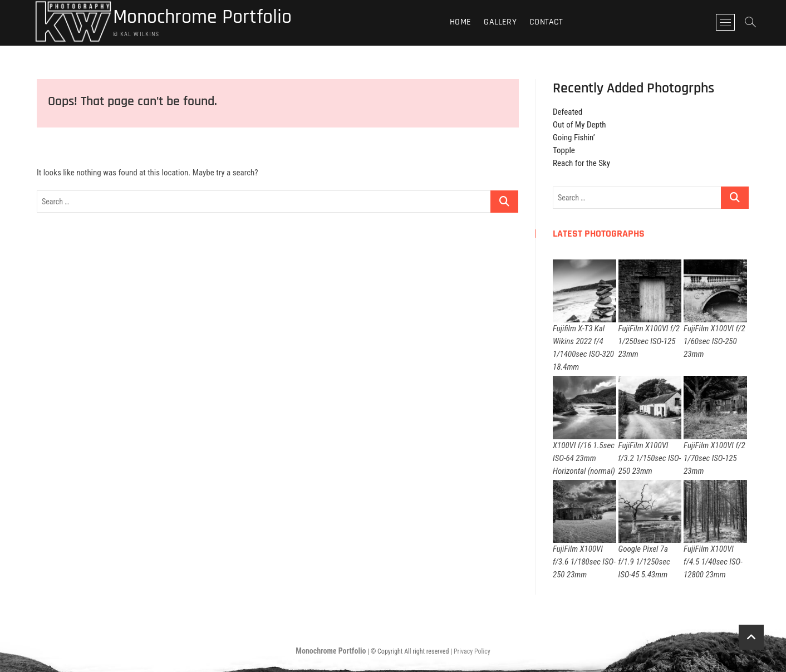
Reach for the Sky (581, 163)
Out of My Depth (579, 125)
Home (460, 22)
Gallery (500, 22)
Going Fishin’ (574, 138)
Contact (546, 22)
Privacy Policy (472, 651)
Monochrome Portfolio (202, 17)
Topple (564, 150)
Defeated (568, 112)
